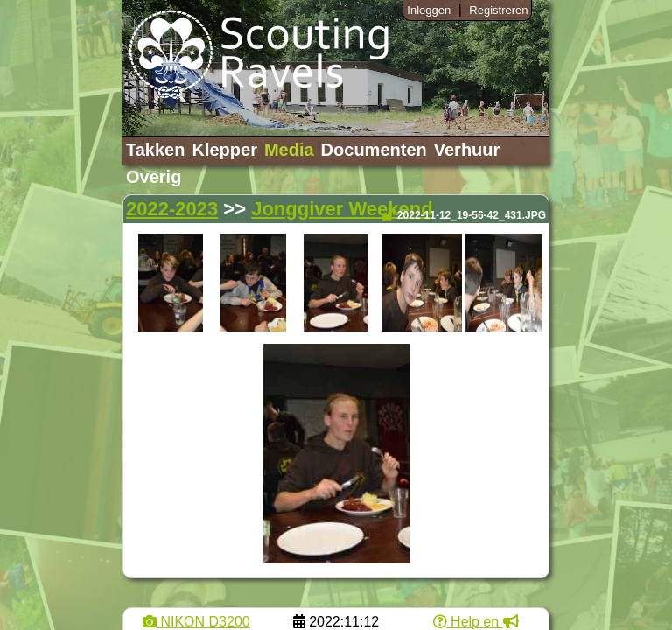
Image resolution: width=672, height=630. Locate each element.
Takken (155, 150)
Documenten (374, 150)
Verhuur (467, 150)
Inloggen (429, 10)
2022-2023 (172, 209)
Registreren (498, 10)
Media (289, 150)
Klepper (224, 150)
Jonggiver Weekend (342, 209)
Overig (154, 177)
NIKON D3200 (196, 622)
